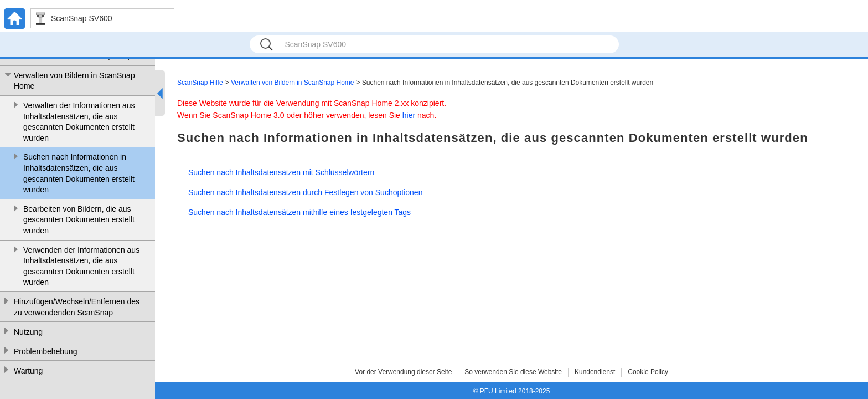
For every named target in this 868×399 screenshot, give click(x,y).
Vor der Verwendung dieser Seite (403, 372)
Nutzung (28, 332)
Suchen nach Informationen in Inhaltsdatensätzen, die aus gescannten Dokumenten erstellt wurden (79, 173)
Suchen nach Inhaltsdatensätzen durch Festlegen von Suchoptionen (305, 192)
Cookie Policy (648, 372)
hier (409, 115)
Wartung (28, 371)
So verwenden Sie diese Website (513, 372)
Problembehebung (45, 351)
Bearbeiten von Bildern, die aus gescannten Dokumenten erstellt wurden (79, 220)
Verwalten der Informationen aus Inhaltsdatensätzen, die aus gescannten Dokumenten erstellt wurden (79, 122)
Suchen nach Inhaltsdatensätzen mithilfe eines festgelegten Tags (299, 212)
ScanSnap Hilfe (200, 83)
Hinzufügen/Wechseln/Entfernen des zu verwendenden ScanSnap (77, 307)
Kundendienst (595, 372)
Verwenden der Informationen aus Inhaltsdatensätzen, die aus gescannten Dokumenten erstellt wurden (81, 266)
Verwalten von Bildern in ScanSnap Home (74, 81)
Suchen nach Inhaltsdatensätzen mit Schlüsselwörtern (281, 172)
